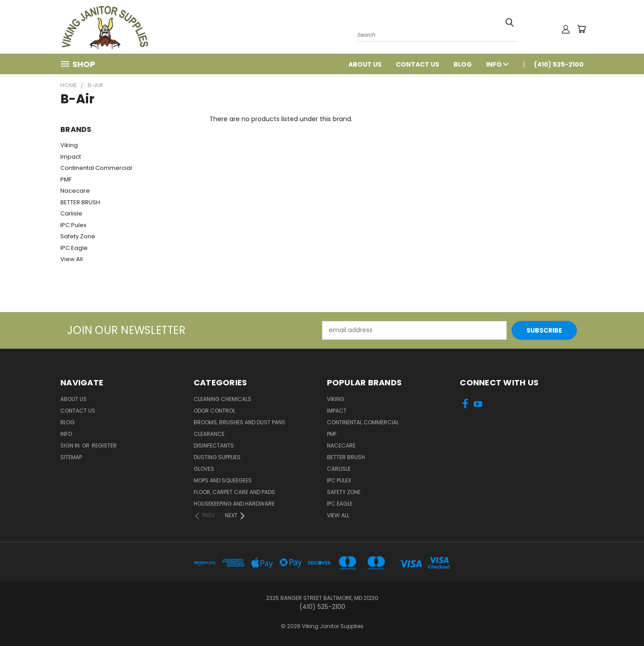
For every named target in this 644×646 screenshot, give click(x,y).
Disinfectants (214, 445)
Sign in (71, 445)
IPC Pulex (73, 225)
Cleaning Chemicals (222, 399)
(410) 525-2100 (559, 64)
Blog (463, 64)
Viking (69, 145)
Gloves (204, 469)
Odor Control (214, 411)
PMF (66, 179)
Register (104, 445)
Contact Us (417, 64)
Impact (71, 157)
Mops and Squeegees (223, 480)
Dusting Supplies (217, 457)
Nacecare (75, 191)
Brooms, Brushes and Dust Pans (239, 422)
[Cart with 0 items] (581, 29)
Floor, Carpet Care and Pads (234, 492)
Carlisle (71, 213)
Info (497, 64)
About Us (365, 64)
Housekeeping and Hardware (234, 504)
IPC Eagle (74, 248)
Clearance (209, 434)
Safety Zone (78, 236)
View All (72, 259)
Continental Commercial (96, 168)
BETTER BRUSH (80, 202)
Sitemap (71, 457)
